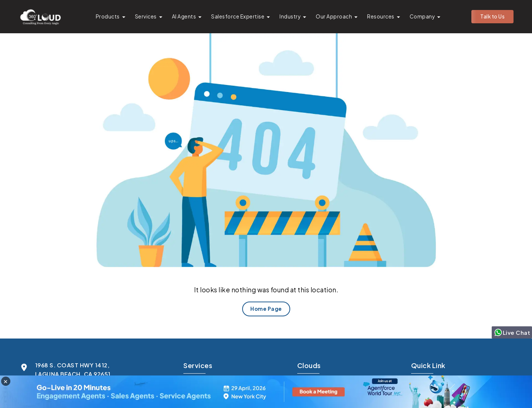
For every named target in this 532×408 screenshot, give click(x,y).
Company (422, 16)
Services (146, 16)
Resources (381, 16)
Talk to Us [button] (492, 16)
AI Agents (184, 16)
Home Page (266, 309)
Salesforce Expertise (238, 16)
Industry (290, 16)
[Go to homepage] (40, 17)
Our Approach (334, 16)
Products (108, 16)
